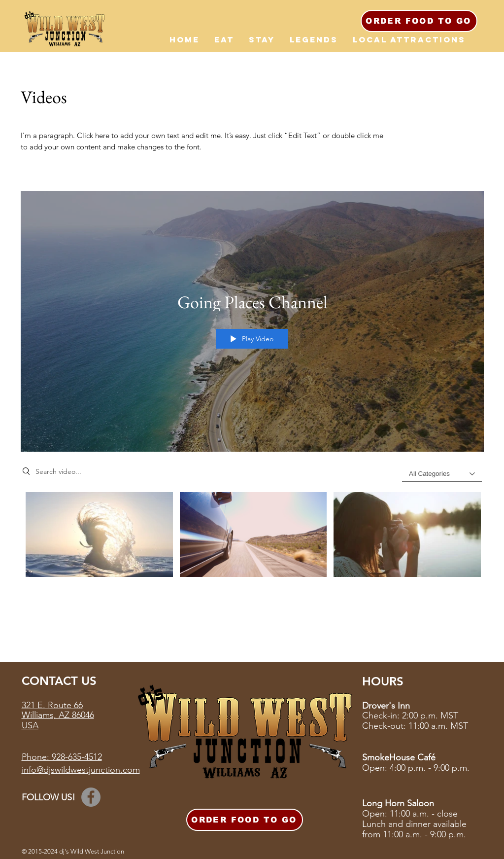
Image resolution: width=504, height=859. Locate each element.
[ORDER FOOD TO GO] (419, 21)
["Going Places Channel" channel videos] (252, 540)
